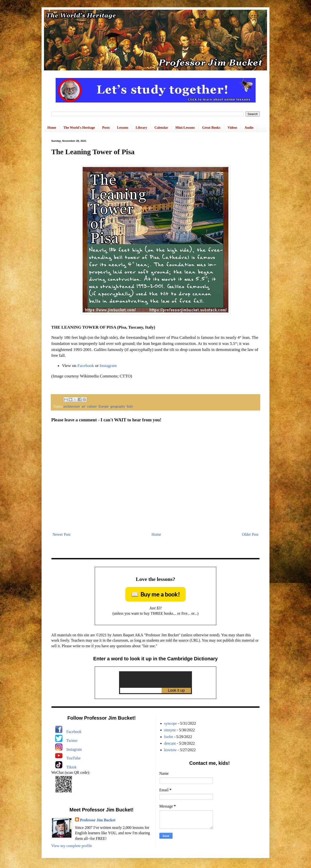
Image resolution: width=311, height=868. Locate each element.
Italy (130, 406)
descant (170, 743)
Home (52, 128)
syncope (171, 723)
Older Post (250, 534)
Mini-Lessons (185, 128)
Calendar (161, 128)
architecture (72, 406)
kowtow (171, 750)
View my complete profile (72, 846)
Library (141, 128)
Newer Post (61, 534)
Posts (106, 128)
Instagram (108, 366)
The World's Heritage (79, 128)
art (83, 406)
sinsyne (170, 730)
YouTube (73, 758)
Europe (104, 406)
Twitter (72, 741)
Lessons (123, 128)
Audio (249, 128)
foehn (169, 737)
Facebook (86, 366)
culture (92, 406)
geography (118, 406)
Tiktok (71, 767)
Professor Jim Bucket (98, 820)
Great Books (211, 128)
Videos (233, 128)
